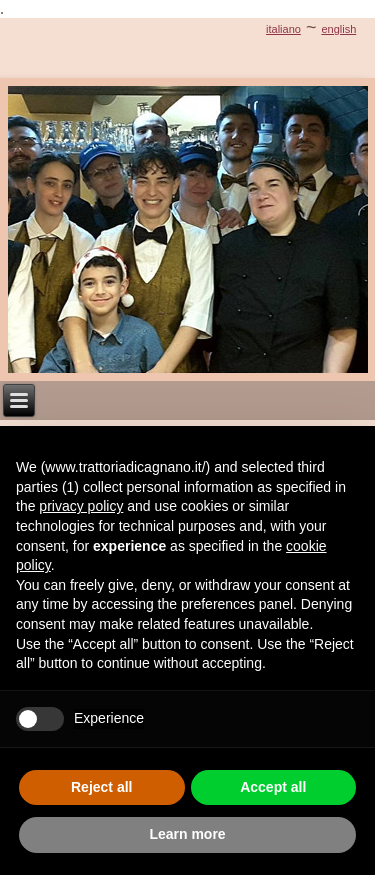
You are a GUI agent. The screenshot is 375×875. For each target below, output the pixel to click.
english (338, 29)
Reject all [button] (101, 787)
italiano (283, 29)
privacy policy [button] (81, 506)
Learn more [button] (187, 834)
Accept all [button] (273, 787)
